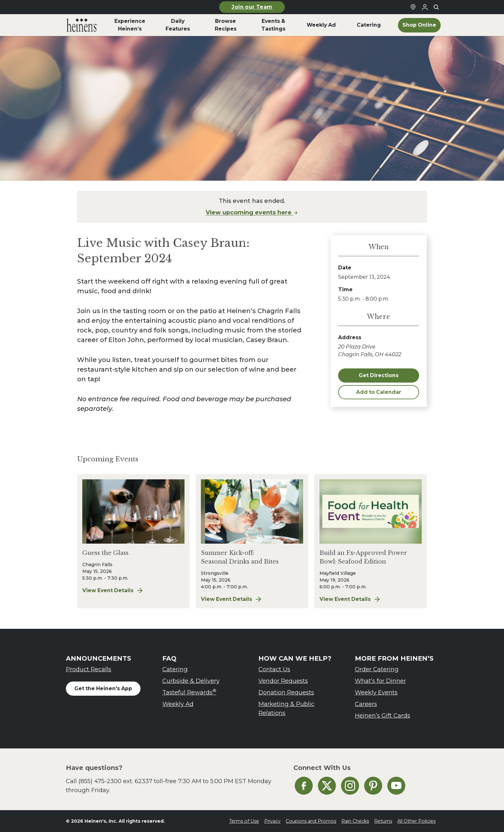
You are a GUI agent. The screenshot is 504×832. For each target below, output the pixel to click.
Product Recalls (89, 669)
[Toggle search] (436, 7)
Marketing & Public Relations (286, 708)
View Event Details (113, 591)
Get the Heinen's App (103, 688)
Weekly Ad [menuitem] (321, 25)
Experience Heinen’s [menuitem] (130, 25)
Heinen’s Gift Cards (382, 715)
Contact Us (274, 669)
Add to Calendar (379, 392)
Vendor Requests (283, 681)
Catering (175, 669)
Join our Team (252, 7)
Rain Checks (355, 821)
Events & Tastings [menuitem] (273, 25)
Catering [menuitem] (369, 25)
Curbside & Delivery (191, 681)
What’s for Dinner (380, 681)
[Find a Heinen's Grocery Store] (413, 7)
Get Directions (379, 375)
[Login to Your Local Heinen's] (425, 7)
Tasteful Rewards (189, 692)
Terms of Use (244, 821)
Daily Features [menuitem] (178, 25)
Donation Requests (286, 692)
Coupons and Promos (311, 821)
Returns (383, 821)
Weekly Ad (178, 704)
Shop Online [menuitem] (419, 25)
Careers (366, 704)
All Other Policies (416, 821)
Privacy (272, 821)
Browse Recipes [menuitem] (226, 25)
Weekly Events (376, 692)
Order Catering (377, 669)
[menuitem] (82, 25)
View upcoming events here (252, 212)
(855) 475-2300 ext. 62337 (115, 781)
